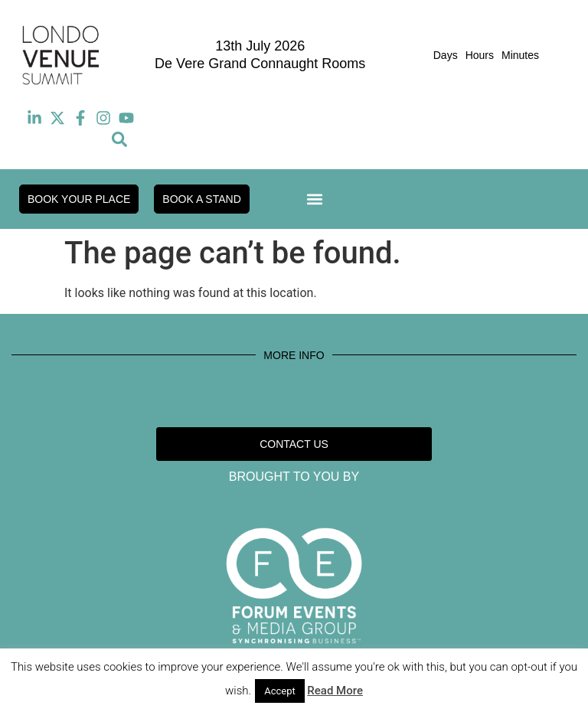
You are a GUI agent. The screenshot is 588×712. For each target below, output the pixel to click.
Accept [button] (280, 691)
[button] (120, 140)
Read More (335, 691)
